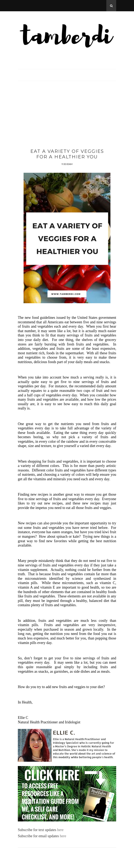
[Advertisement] (67, 120)
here (60, 830)
